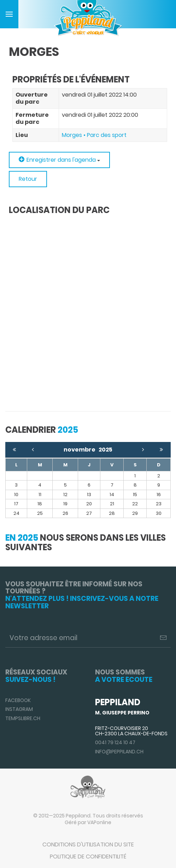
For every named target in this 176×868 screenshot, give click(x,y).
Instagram (19, 709)
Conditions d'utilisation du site (88, 844)
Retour (28, 179)
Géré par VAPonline (88, 822)
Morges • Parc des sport (94, 135)
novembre (81, 450)
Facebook (18, 700)
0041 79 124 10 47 (115, 742)
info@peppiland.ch (119, 752)
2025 (105, 450)
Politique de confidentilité (88, 856)
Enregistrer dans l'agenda (59, 160)
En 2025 (22, 538)
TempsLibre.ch (23, 718)
